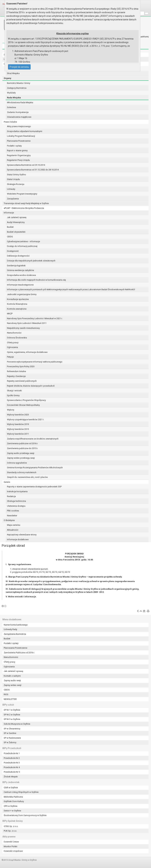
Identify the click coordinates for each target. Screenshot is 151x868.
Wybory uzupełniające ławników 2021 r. (25, 420)
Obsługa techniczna (16, 501)
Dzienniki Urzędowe (13, 851)
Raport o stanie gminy (17, 150)
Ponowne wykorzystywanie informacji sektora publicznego (35, 362)
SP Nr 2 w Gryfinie (12, 715)
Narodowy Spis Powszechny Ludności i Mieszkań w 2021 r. (35, 318)
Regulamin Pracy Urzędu (18, 160)
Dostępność (13, 251)
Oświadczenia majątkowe (19, 117)
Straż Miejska (13, 73)
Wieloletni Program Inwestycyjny (22, 194)
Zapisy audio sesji (12, 680)
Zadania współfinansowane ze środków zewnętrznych (33, 439)
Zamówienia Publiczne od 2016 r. (19, 653)
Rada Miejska (14, 98)
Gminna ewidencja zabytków (21, 270)
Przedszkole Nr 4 (12, 767)
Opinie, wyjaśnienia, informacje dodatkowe (27, 352)
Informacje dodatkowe (18, 539)
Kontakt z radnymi (12, 676)
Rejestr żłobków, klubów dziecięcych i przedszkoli (31, 386)
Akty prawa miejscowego (19, 126)
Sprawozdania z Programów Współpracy (26, 400)
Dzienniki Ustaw (11, 842)
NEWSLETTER (10, 699)
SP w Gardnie (10, 733)
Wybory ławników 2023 (18, 415)
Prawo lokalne (10, 122)
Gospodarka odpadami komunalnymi (25, 131)
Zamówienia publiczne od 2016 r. (22, 443)
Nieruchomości (14, 333)
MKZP (10, 314)
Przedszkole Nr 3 (12, 763)
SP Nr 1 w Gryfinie (12, 710)
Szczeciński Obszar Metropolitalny (23, 405)
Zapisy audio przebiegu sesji (21, 453)
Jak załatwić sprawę (17, 217)
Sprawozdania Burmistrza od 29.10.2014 (26, 165)
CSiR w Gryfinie (11, 788)
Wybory (11, 410)
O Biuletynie (9, 520)
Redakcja (11, 496)
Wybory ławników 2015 (18, 429)
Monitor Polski (11, 846)
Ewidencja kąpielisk (16, 266)
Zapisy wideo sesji (13, 685)
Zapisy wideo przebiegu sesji (21, 458)
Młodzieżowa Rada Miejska (20, 102)
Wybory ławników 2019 (18, 424)
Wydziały (11, 93)
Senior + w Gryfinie (12, 811)
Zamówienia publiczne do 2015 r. (22, 448)
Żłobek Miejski (11, 777)
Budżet (10, 227)
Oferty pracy (13, 343)
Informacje (9, 213)
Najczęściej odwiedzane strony (22, 535)
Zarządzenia (13, 199)
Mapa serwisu (14, 525)
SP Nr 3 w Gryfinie (12, 719)
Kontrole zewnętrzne (17, 309)
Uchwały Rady (10, 629)
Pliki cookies (13, 511)
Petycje (10, 357)
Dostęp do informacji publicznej (22, 246)
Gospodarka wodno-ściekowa (21, 275)
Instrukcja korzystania (17, 491)
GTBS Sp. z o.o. (11, 826)
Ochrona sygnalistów (17, 463)
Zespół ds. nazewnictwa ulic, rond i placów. (28, 477)
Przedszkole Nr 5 (12, 772)
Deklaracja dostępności (18, 256)
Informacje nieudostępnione (20, 285)
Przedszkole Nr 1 (12, 753)
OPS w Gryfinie (11, 806)
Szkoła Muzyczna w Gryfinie (17, 724)
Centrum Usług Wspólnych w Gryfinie (21, 792)
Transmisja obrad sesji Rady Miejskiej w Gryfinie (26, 203)
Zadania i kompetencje (18, 112)
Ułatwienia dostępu (16, 506)
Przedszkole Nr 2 (12, 758)
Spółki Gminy (13, 395)
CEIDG (10, 237)
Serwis (7, 482)
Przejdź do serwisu (19, 67)
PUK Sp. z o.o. (10, 831)
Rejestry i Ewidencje (16, 376)
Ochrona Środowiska (17, 338)
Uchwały (11, 189)
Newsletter (12, 516)
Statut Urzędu (13, 179)
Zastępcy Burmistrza (17, 88)
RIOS (6, 694)
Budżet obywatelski (16, 232)
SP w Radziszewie (12, 738)
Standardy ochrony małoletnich (22, 472)
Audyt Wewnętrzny (16, 222)
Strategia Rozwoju (16, 184)
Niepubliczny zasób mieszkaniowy (23, 328)
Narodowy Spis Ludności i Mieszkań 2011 (27, 323)
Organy (7, 78)
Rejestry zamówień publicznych (22, 381)
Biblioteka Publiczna (13, 797)
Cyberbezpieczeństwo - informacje (23, 241)
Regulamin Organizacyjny (19, 155)
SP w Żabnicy (10, 742)
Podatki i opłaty (14, 146)
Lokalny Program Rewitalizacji (21, 136)
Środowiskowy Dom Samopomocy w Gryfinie (25, 815)
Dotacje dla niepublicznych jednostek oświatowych (31, 261)
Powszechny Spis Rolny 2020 (21, 366)
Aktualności (13, 530)
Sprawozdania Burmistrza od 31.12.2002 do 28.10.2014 (33, 170)
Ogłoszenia (12, 347)
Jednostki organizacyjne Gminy (22, 294)
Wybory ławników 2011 (18, 434)
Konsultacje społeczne (18, 299)
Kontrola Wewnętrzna (17, 304)
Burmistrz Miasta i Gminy (19, 83)
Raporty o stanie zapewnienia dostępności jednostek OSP (34, 487)
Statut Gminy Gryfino (17, 175)
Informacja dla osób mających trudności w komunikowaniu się (36, 280)
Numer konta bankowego (16, 625)
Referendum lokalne (16, 371)
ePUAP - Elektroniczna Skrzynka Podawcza (24, 208)
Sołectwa (11, 107)
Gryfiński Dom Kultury (14, 801)
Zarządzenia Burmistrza (15, 634)
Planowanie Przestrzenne (19, 141)
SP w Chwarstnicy (12, 729)
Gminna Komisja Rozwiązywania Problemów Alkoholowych (35, 468)
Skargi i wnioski (14, 391)
